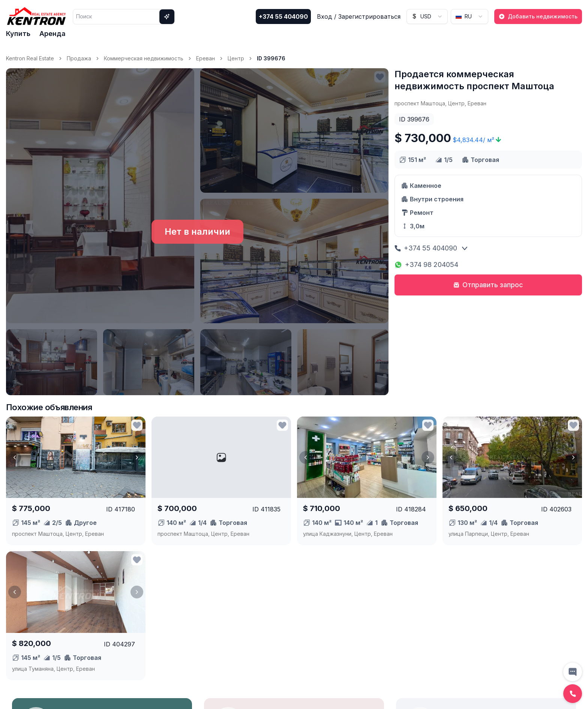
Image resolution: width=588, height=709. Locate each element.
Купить (18, 34)
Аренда (52, 34)
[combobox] (427, 16)
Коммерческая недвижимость (144, 58)
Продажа (79, 58)
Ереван (205, 58)
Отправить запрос (488, 285)
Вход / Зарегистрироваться (359, 16)
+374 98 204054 (426, 265)
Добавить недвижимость (538, 16)
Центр (236, 58)
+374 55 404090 (283, 16)
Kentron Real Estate (30, 58)
